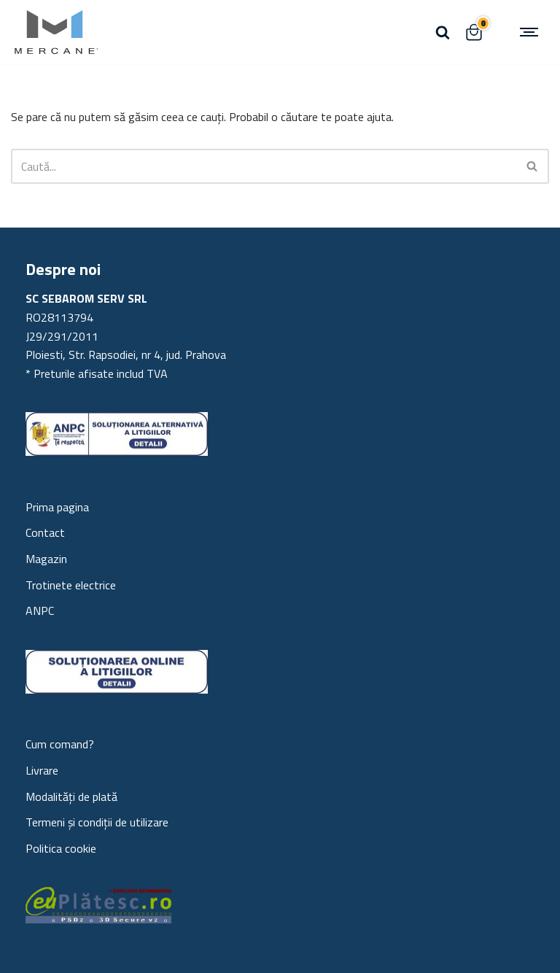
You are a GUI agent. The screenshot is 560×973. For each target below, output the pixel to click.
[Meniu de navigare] (531, 32)
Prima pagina (57, 507)
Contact (45, 532)
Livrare (42, 770)
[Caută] (443, 32)
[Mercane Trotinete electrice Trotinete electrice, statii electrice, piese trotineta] (55, 32)
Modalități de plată (71, 796)
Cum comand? (60, 744)
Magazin (46, 559)
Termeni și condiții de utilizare (97, 822)
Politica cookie (61, 848)
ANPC (40, 610)
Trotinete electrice (71, 585)
